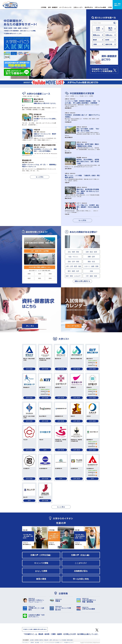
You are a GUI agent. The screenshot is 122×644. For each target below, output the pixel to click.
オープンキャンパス (66, 7)
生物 (91, 271)
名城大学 (67, 183)
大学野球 (91, 96)
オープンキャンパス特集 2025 (64, 608)
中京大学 (67, 214)
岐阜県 (107, 40)
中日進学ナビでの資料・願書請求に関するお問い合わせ (35, 629)
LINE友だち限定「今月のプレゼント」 (36, 616)
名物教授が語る (81, 571)
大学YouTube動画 (100, 7)
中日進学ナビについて (69, 643)
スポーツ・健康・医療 (91, 266)
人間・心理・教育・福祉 (73, 266)
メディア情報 (36, 96)
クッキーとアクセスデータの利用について (54, 643)
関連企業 (46, 640)
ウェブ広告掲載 (63, 640)
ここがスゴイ (81, 563)
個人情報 (37, 643)
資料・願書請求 (53, 7)
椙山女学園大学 (69, 137)
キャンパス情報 (41, 563)
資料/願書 (29, 369)
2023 (50, 274)
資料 (45, 450)
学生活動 (82, 96)
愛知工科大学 (68, 198)
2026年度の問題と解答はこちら (40, 267)
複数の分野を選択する (82, 281)
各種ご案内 (30, 96)
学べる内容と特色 (81, 579)
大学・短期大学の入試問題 (40, 251)
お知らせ (67, 96)
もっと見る (40, 177)
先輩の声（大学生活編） (41, 555)
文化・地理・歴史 (73, 252)
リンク (42, 643)
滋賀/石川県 (109, 44)
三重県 (95, 44)
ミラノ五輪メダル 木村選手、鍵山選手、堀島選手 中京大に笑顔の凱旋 (88, 207)
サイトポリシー (26, 643)
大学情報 (44, 7)
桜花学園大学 (68, 108)
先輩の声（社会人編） (81, 555)
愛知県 (95, 40)
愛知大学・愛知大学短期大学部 (45, 145)
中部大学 (37, 130)
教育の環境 (41, 579)
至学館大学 (38, 115)
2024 (40, 274)
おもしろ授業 (41, 571)
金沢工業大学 (68, 169)
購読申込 (41, 640)
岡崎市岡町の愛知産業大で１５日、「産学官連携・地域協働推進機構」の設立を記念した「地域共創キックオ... (82, 149)
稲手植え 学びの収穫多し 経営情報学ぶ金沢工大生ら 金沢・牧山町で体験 (88, 162)
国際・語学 (91, 257)
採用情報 (37, 640)
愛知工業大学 (38, 99)
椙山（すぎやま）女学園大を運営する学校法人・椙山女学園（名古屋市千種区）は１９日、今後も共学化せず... (82, 134)
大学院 (110, 7)
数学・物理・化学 (73, 271)
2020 (50, 278)
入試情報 (25, 96)
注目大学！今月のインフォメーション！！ (37, 600)
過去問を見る (89, 7)
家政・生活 (91, 262)
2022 (29, 278)
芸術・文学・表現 (73, 262)
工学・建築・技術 (91, 276)
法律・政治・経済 (91, 252)
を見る (98, 29)
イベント (77, 96)
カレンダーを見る (73, 326)
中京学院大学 (68, 122)
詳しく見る (30, 326)
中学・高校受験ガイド (117, 5)
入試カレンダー (78, 7)
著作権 (32, 643)
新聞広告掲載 (70, 640)
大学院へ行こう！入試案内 (37, 608)
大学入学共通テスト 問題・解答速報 (91, 600)
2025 (29, 274)
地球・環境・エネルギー (73, 276)
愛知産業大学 (68, 153)
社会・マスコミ (73, 257)
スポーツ (86, 96)
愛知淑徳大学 (27, 160)
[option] (61, 538)
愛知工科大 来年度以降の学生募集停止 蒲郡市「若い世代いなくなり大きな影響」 (88, 191)
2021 (40, 278)
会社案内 (32, 640)
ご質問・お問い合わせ (54, 640)
